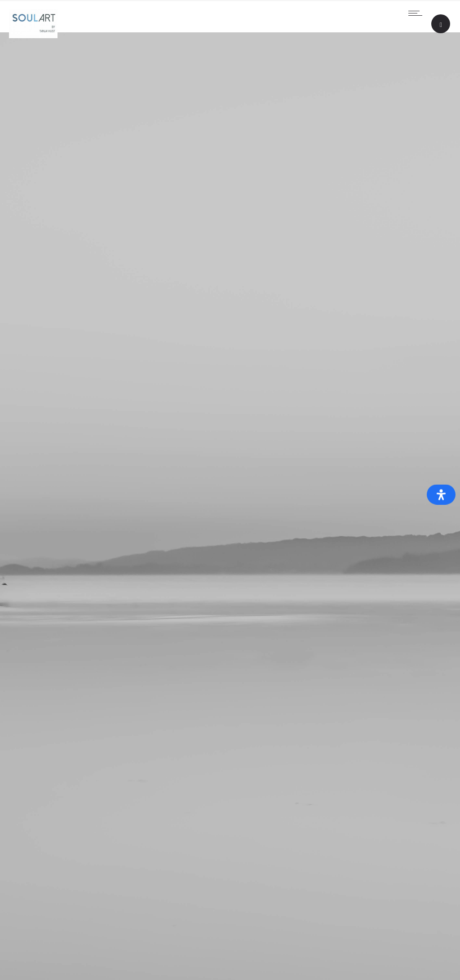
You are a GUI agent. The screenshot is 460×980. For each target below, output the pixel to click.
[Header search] (441, 25)
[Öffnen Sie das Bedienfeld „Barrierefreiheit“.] (441, 495)
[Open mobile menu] (417, 13)
